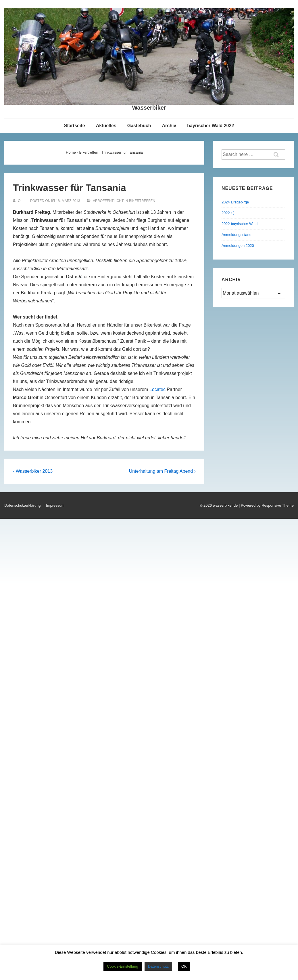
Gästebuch (139, 126)
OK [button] (184, 966)
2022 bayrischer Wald (240, 224)
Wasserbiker (149, 108)
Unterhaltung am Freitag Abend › (162, 471)
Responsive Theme (278, 505)
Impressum (55, 505)
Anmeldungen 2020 (238, 246)
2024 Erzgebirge (235, 202)
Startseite (75, 126)
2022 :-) (228, 213)
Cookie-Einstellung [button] (122, 966)
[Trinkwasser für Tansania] (68, 201)
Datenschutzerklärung (22, 505)
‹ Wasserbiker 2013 (33, 471)
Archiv (169, 126)
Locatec (157, 389)
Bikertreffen (142, 201)
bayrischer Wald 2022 (210, 126)
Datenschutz (158, 966)
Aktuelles (106, 126)
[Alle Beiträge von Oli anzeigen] (19, 201)
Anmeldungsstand (237, 235)
